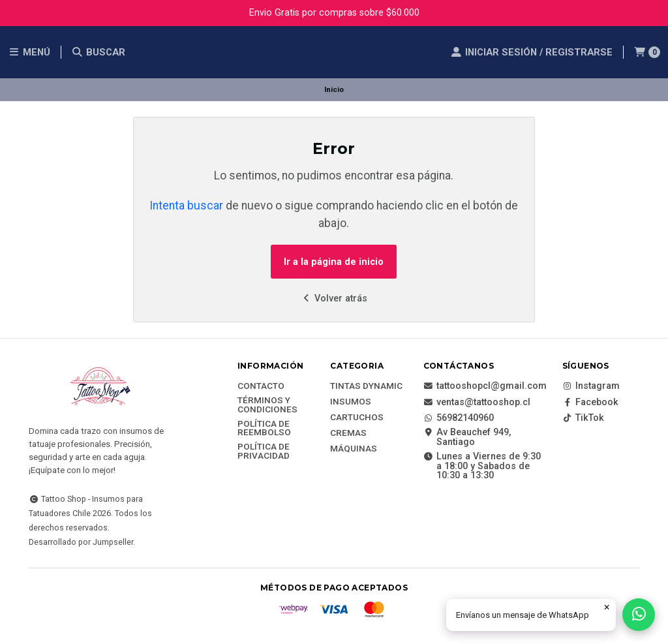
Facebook (590, 403)
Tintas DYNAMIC (366, 386)
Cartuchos (357, 418)
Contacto (261, 386)
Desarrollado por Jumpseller (81, 542)
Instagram (591, 386)
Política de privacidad (264, 451)
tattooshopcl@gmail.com (485, 386)
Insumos (351, 402)
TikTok (583, 418)
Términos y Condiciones (267, 405)
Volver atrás (334, 299)
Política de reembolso (264, 428)
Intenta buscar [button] (186, 206)
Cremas (348, 433)
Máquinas (354, 449)
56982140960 (459, 418)
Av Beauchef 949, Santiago (467, 437)
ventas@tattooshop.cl (477, 403)
